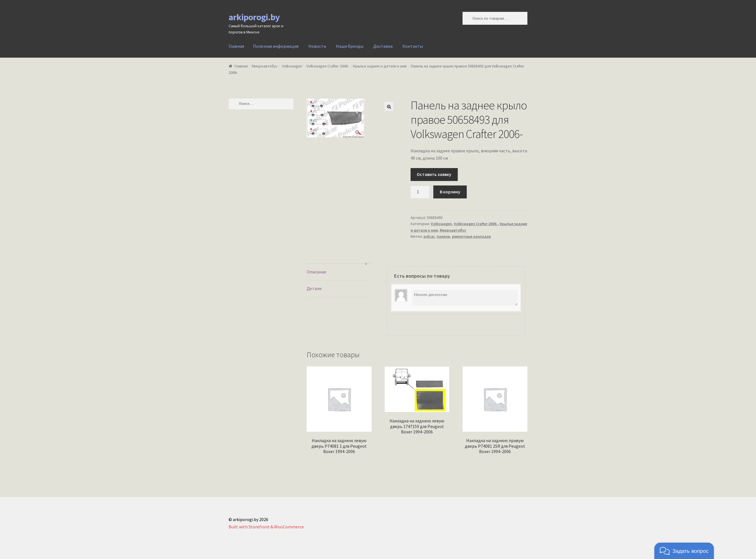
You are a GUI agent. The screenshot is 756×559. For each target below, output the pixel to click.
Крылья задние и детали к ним (380, 66)
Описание (316, 272)
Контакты (413, 46)
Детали (314, 288)
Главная (236, 46)
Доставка (383, 46)
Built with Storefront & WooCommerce (266, 527)
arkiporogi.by (254, 17)
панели (443, 236)
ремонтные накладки (471, 236)
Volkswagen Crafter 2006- (328, 66)
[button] (684, 551)
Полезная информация (276, 46)
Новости (317, 46)
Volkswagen (292, 66)
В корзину (450, 192)
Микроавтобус (265, 66)
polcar (429, 236)
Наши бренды (350, 46)
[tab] (339, 272)
